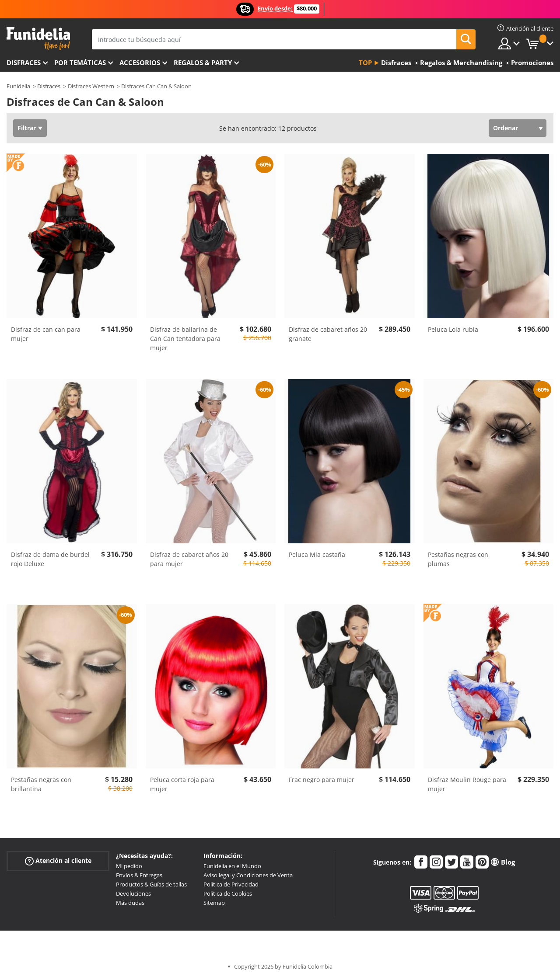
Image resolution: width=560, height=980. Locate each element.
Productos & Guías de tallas (151, 884)
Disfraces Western (91, 86)
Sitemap (214, 903)
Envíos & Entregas (139, 875)
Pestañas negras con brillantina (41, 784)
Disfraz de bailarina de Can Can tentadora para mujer (185, 339)
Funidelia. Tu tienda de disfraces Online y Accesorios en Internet (38, 39)
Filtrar (27, 128)
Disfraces (24, 63)
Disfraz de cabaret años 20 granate (328, 334)
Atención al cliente (58, 861)
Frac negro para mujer (322, 780)
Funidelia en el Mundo (232, 866)
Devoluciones (133, 893)
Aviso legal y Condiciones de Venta (248, 875)
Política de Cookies (228, 893)
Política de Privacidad (231, 884)
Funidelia (18, 86)
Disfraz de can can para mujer (46, 334)
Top (365, 63)
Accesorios (140, 63)
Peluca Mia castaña (317, 554)
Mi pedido (129, 866)
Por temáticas (80, 63)
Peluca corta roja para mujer (182, 784)
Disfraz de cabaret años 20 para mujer (189, 559)
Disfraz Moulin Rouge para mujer (467, 784)
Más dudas (130, 903)
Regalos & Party (203, 63)
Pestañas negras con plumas (458, 559)
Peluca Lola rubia (453, 329)
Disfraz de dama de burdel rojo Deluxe (50, 559)
